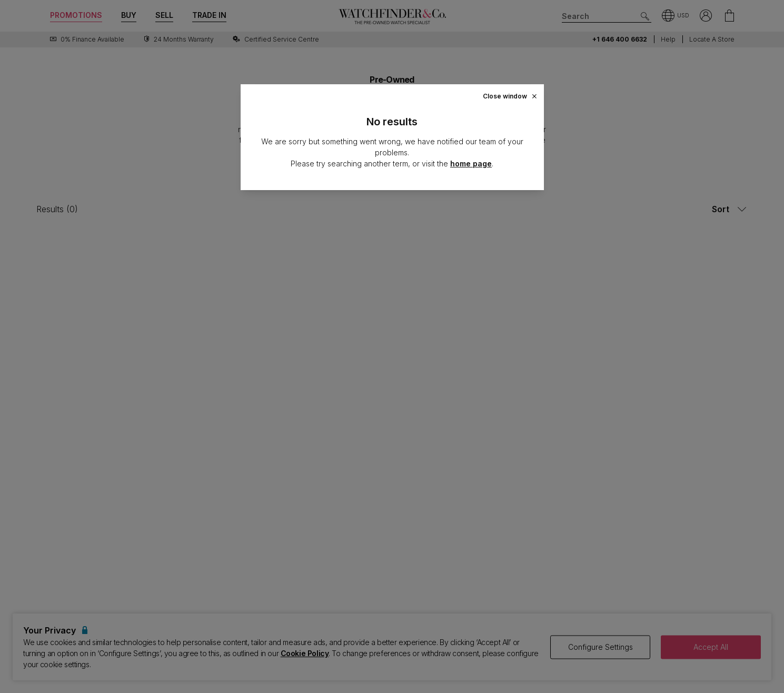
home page (471, 164)
